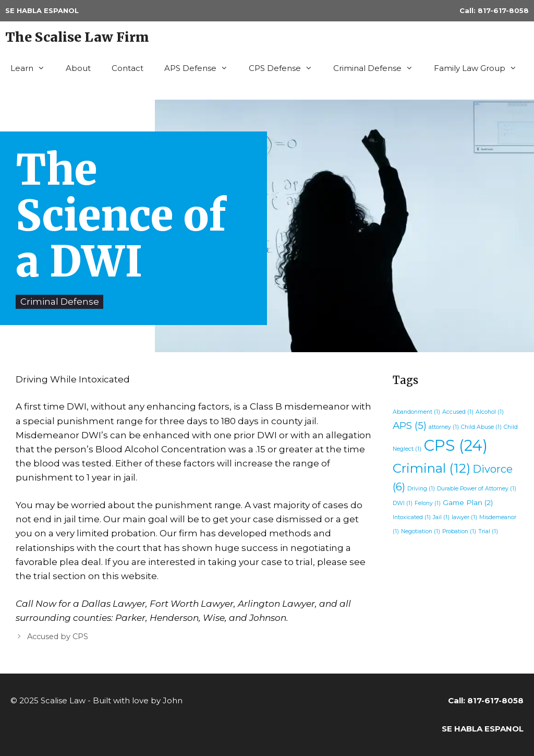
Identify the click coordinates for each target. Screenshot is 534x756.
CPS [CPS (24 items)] (456, 445)
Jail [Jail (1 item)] (441, 517)
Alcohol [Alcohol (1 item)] (490, 412)
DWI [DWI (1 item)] (403, 503)
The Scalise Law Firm (77, 37)
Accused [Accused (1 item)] (458, 412)
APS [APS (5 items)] (410, 425)
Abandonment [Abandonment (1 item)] (416, 412)
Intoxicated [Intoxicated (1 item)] (412, 517)
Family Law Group (481, 68)
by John (167, 700)
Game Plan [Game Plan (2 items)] (468, 502)
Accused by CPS (58, 637)
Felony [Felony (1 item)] (428, 503)
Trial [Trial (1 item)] (488, 531)
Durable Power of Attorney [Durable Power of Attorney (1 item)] (477, 489)
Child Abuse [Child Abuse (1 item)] (481, 427)
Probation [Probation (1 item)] (459, 531)
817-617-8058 (503, 10)
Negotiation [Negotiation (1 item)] (421, 531)
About (78, 68)
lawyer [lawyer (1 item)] (464, 517)
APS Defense (201, 68)
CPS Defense (286, 68)
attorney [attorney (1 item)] (444, 427)
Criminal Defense (378, 68)
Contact (128, 68)
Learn (33, 68)
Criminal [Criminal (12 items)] (432, 468)
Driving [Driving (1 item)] (421, 489)
